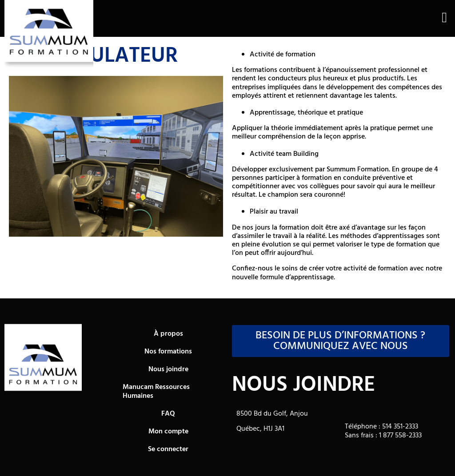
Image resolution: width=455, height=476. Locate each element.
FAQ (168, 414)
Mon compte (168, 432)
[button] (444, 17)
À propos (168, 334)
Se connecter (168, 449)
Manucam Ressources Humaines (156, 392)
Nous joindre (168, 369)
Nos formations (168, 352)
